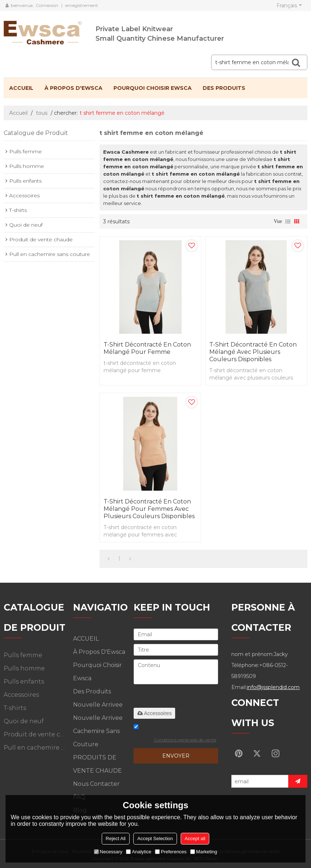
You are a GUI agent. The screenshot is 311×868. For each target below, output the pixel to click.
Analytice (139, 852)
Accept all (195, 838)
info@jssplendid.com (273, 687)
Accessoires (154, 713)
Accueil (18, 113)
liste (288, 221)
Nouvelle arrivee (98, 705)
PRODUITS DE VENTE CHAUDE (97, 764)
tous (42, 113)
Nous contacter (96, 784)
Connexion (47, 5)
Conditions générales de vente (185, 740)
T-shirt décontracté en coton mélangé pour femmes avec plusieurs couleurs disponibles (149, 509)
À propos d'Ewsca (73, 88)
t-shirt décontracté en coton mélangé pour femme (147, 348)
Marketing (204, 852)
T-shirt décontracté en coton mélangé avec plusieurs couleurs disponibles (253, 352)
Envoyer (176, 756)
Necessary (108, 852)
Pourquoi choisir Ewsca (153, 88)
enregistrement (82, 5)
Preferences (171, 852)
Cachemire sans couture (96, 738)
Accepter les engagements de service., (175, 734)
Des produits (224, 88)
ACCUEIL (21, 88)
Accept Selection (155, 838)
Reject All (116, 838)
